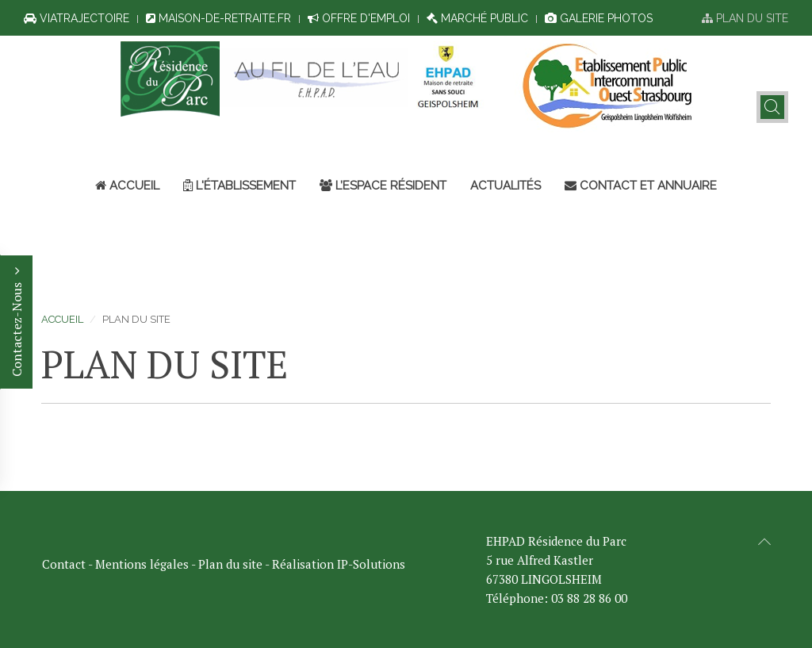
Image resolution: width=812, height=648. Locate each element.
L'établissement (239, 186)
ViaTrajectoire (77, 18)
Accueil (127, 186)
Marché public (477, 18)
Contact (64, 564)
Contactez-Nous (17, 322)
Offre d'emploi (359, 18)
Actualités (506, 186)
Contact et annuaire (641, 186)
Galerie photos (599, 18)
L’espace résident (383, 186)
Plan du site (745, 18)
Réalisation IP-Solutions (339, 564)
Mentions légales (142, 564)
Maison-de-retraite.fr (218, 18)
